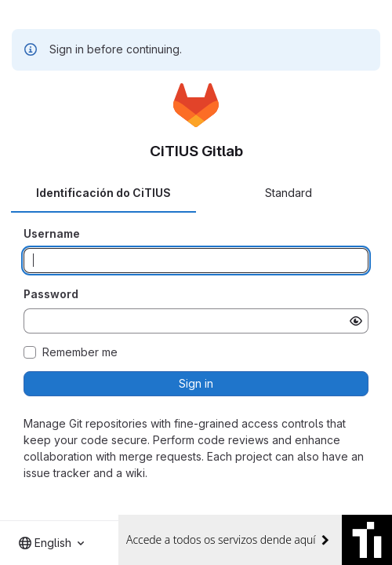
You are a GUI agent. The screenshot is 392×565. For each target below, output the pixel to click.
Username (52, 233)
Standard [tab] (289, 193)
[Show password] (356, 321)
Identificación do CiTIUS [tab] (103, 193)
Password (51, 294)
